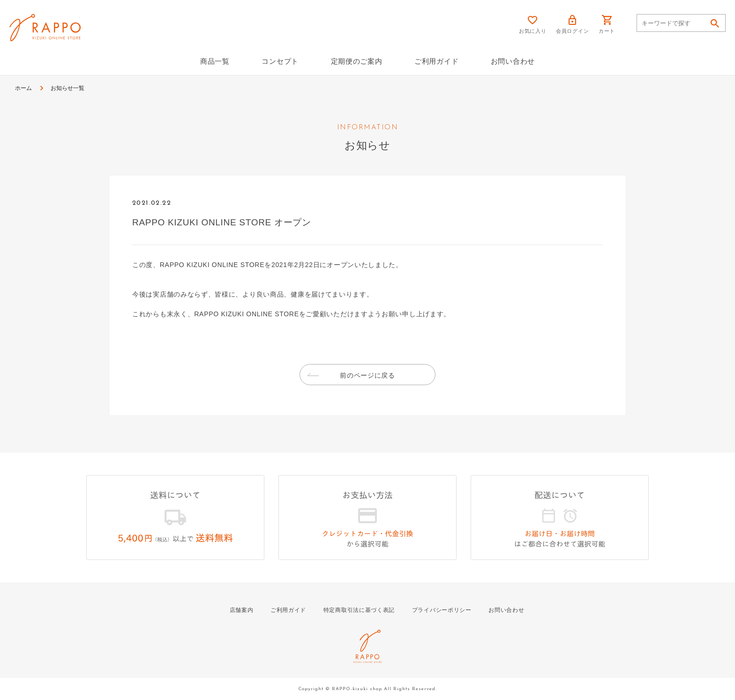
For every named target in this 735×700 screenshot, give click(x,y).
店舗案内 (242, 610)
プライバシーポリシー (442, 610)
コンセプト (280, 61)
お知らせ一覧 (67, 88)
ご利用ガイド (436, 61)
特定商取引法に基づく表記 (359, 610)
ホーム (23, 88)
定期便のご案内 (357, 61)
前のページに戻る (367, 375)
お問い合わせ (513, 61)
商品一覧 (215, 61)
